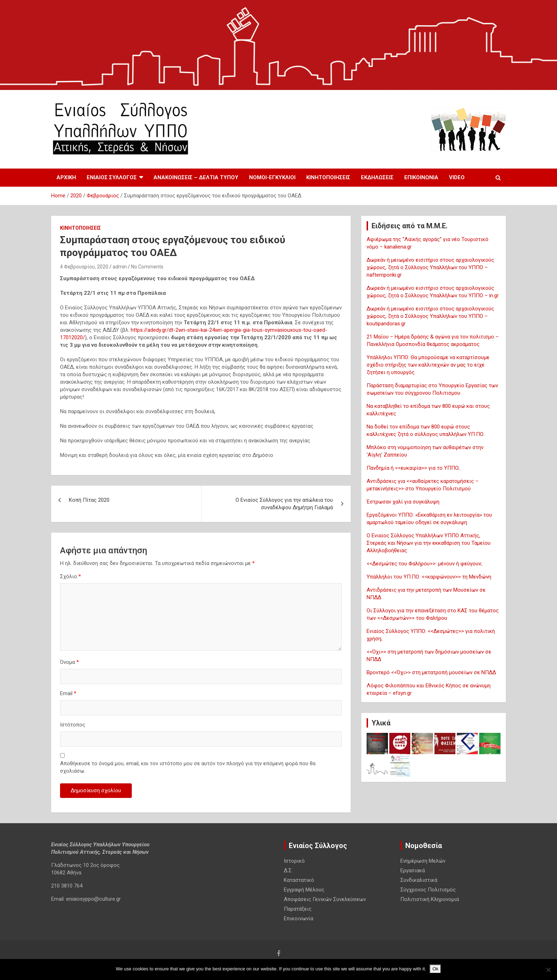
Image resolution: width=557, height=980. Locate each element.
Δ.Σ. (288, 870)
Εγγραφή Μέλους (304, 890)
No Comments (147, 267)
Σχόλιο (71, 576)
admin (120, 267)
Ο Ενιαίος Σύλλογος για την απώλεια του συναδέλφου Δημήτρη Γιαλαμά (284, 504)
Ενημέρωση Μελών (423, 861)
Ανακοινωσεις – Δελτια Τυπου (196, 177)
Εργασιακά (413, 870)
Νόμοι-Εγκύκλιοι (272, 177)
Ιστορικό (294, 861)
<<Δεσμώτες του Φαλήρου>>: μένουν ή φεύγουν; (424, 564)
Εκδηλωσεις (377, 177)
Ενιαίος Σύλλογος (112, 177)
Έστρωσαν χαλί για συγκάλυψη (403, 502)
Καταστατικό (299, 880)
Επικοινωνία (421, 177)
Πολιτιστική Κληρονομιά (430, 899)
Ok (435, 969)
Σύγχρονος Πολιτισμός (428, 890)
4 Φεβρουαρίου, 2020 (84, 267)
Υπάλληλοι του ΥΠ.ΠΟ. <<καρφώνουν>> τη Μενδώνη (429, 577)
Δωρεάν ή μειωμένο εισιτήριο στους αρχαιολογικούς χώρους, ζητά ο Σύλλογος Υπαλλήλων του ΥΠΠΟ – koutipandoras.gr (430, 316)
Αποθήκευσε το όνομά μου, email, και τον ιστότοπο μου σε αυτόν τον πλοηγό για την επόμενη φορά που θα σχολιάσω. (188, 767)
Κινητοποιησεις (328, 177)
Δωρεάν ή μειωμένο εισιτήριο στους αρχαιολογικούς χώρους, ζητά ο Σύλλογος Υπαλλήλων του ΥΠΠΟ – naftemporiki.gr (430, 267)
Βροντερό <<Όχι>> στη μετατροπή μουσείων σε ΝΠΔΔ (431, 672)
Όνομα (69, 662)
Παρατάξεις (298, 909)
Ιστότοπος (73, 725)
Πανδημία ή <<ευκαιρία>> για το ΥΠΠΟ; (413, 468)
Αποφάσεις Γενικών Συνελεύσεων (325, 899)
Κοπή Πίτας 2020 (89, 500)
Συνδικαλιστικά (419, 880)
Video (457, 177)
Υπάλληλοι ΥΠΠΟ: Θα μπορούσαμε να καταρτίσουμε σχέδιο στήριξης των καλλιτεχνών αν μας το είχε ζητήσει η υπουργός (428, 365)
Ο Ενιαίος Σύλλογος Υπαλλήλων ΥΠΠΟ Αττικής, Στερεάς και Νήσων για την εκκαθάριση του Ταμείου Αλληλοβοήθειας (429, 543)
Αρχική (66, 177)
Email (68, 693)
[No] (548, 970)
